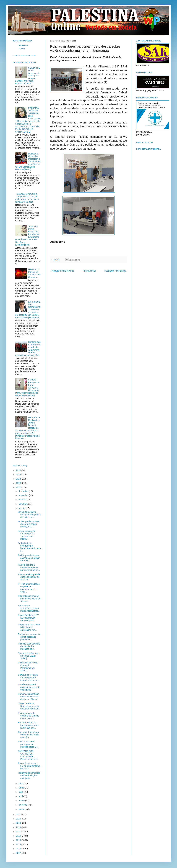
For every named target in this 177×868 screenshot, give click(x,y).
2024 (19, 479)
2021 (19, 814)
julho (21, 783)
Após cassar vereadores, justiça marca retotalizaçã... (29, 608)
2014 (19, 844)
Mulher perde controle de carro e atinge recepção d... (29, 524)
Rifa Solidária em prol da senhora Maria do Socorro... (29, 599)
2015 (19, 840)
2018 (19, 827)
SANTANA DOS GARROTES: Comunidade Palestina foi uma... (29, 755)
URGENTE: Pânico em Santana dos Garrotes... (34, 273)
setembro (23, 504)
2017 (19, 832)
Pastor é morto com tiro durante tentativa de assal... (29, 766)
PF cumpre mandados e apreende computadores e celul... (29, 588)
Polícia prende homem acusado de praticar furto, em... (29, 558)
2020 (19, 819)
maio (21, 792)
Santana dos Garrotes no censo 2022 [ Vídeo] (29, 656)
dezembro (24, 491)
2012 (19, 853)
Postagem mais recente (62, 271)
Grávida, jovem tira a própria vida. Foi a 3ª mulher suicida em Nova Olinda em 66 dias (27, 198)
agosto (22, 508)
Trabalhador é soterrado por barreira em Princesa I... (29, 547)
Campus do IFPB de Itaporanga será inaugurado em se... (29, 678)
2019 (19, 823)
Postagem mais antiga (115, 271)
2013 (19, 849)
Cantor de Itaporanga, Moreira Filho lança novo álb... (29, 735)
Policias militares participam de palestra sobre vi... (28, 744)
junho (21, 788)
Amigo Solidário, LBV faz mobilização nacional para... (28, 618)
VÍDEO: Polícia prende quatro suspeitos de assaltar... (29, 577)
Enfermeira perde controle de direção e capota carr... (29, 716)
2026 (19, 470)
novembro (24, 495)
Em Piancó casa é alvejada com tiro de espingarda (29, 687)
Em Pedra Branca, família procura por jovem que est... (28, 725)
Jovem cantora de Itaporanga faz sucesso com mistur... (27, 535)
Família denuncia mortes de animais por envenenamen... (29, 568)
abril (21, 796)
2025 (19, 475)
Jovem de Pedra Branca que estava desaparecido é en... (29, 706)
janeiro (22, 809)
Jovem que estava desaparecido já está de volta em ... (29, 515)
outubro (22, 500)
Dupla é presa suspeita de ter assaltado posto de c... (29, 637)
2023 (19, 483)
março (22, 801)
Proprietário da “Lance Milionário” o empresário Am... (29, 627)
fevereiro (23, 805)
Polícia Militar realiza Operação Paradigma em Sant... (28, 667)
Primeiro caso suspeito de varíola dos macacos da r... (29, 646)
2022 (19, 487)
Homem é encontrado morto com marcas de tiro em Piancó (29, 697)
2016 (19, 836)
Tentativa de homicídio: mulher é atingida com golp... (29, 776)
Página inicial (89, 271)
